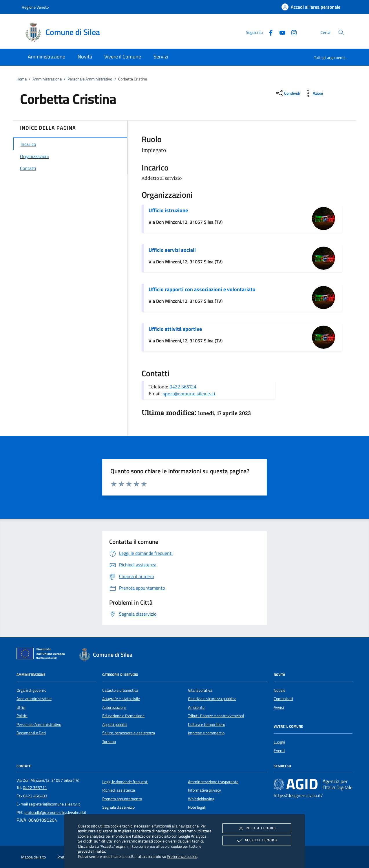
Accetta (257, 841)
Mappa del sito (33, 857)
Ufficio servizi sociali (172, 250)
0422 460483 (35, 796)
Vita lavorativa (200, 690)
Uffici (21, 707)
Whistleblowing (201, 799)
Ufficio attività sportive (175, 329)
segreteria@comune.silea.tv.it (54, 804)
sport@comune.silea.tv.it (189, 394)
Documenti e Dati (31, 733)
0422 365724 (183, 387)
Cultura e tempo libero (207, 724)
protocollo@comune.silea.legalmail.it (55, 812)
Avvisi (279, 707)
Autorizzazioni (114, 707)
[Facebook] (268, 32)
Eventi (279, 750)
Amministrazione (47, 79)
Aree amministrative (34, 699)
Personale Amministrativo (90, 79)
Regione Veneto (35, 7)
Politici (22, 716)
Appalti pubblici (115, 724)
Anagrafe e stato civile (121, 699)
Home (22, 79)
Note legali (197, 807)
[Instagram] (292, 32)
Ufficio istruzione (168, 210)
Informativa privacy (204, 790)
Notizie (280, 690)
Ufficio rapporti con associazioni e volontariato (202, 289)
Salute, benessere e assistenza (129, 733)
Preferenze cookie (182, 856)
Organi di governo (31, 690)
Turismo (109, 742)
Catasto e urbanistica (120, 690)
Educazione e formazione (123, 716)
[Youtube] (280, 32)
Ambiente (196, 707)
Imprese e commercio (206, 733)
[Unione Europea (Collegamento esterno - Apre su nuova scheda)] (42, 655)
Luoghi (279, 742)
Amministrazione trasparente (213, 782)
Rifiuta (257, 828)
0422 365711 (35, 788)
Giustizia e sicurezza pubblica (212, 699)
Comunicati (283, 699)
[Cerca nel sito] (341, 32)
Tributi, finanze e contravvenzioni (216, 716)
